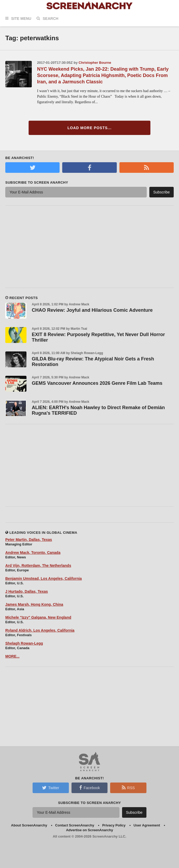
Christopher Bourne (95, 63)
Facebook (89, 788)
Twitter (51, 788)
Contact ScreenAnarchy (75, 825)
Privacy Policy (114, 825)
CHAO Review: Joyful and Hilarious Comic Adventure (92, 310)
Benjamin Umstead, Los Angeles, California (44, 578)
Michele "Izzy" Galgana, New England (38, 617)
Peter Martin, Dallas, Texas (29, 540)
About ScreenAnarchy (29, 825)
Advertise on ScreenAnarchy (89, 830)
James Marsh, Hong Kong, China (34, 604)
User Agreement (147, 825)
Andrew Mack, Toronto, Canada (33, 553)
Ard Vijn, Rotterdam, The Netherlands (38, 566)
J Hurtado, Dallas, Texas (27, 591)
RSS (128, 788)
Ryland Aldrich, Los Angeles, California (40, 630)
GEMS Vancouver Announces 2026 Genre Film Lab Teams (97, 383)
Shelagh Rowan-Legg (24, 643)
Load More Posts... (90, 128)
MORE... (12, 656)
